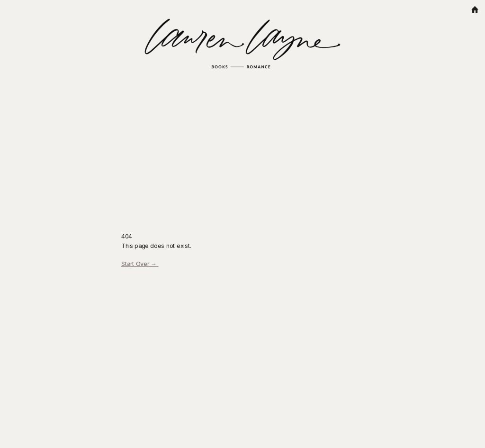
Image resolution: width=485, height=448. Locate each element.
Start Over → (140, 264)
